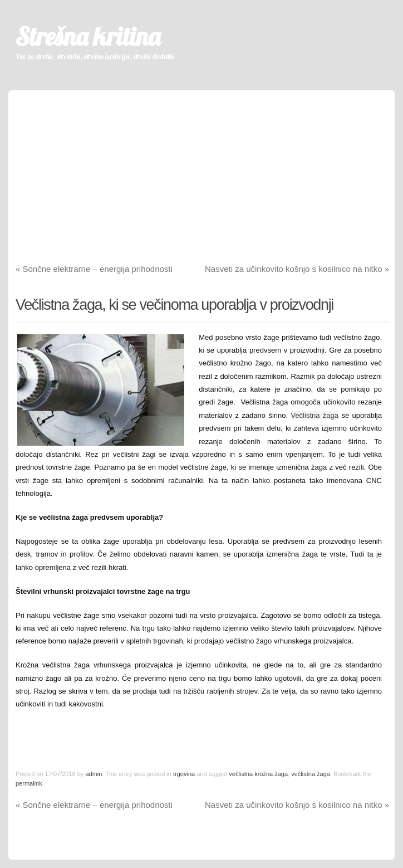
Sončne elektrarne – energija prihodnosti (94, 269)
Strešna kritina (88, 36)
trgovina (184, 774)
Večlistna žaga (314, 415)
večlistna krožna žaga (258, 774)
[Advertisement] (202, 168)
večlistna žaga (311, 774)
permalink (29, 783)
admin (94, 774)
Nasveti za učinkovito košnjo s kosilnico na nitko (297, 269)
